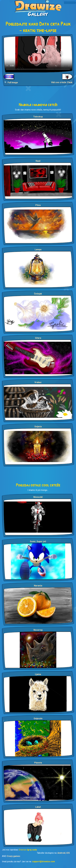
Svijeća (38, 427)
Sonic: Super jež (38, 541)
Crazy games (13, 856)
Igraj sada (32, 850)
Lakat (38, 807)
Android (61, 853)
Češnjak (38, 294)
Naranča (38, 586)
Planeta (38, 763)
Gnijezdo (38, 718)
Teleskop (38, 117)
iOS (68, 853)
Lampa (38, 250)
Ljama (38, 674)
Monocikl (38, 497)
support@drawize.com (43, 861)
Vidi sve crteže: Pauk (62, 82)
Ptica (38, 205)
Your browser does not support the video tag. (38, 54)
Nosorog (38, 630)
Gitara (38, 338)
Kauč (38, 161)
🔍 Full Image (11, 82)
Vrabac (38, 382)
